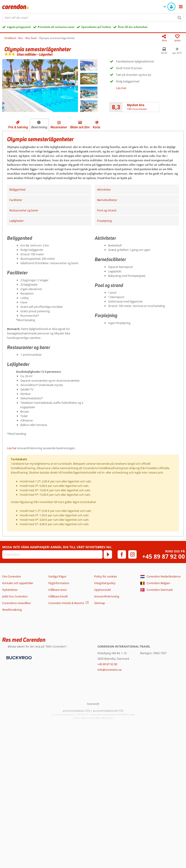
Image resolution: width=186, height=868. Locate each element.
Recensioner (59, 127)
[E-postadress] (52, 554)
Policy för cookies (106, 576)
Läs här (12, 448)
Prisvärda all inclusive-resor (56, 27)
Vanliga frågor (57, 576)
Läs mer (121, 88)
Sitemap (100, 603)
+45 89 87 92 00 (164, 557)
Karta (97, 127)
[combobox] (93, 18)
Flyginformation (59, 583)
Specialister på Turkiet (96, 27)
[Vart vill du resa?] (93, 18)
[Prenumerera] (108, 554)
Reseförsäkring (12, 610)
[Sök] (180, 18)
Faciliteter (16, 200)
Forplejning (104, 221)
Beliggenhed (17, 189)
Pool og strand (107, 210)
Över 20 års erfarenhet (133, 27)
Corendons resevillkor (17, 603)
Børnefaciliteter (107, 200)
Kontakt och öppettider (18, 583)
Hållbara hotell (58, 596)
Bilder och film (80, 127)
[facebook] (122, 554)
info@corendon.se (109, 670)
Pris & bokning (18, 127)
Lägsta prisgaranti (19, 27)
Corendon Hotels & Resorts (66, 603)
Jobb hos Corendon (15, 596)
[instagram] (132, 554)
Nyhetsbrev (10, 590)
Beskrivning (39, 127)
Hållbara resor (58, 590)
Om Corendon (12, 576)
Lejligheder (16, 221)
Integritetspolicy (105, 583)
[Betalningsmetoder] (18, 657)
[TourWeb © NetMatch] (93, 704)
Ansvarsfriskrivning (107, 596)
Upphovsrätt (103, 590)
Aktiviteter (104, 189)
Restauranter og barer (24, 210)
